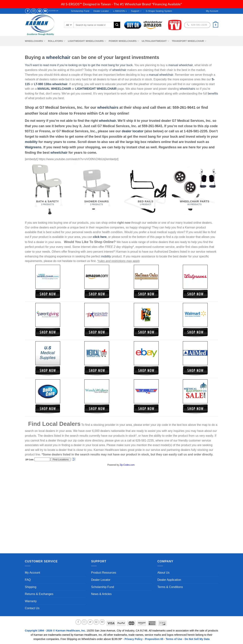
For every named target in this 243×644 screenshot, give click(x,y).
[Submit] (117, 25)
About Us (163, 573)
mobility (31, 142)
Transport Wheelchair (189, 41)
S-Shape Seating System (159, 11)
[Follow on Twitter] (90, 622)
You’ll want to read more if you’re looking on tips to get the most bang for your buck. (79, 65)
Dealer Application (169, 580)
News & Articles (101, 594)
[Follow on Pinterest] (39, 11)
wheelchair (58, 57)
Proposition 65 (154, 639)
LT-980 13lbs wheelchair (51, 84)
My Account (32, 573)
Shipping (31, 587)
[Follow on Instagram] (34, 11)
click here (100, 237)
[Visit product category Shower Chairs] (97, 189)
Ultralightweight (155, 41)
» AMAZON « (120, 11)
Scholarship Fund (80, 11)
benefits (213, 94)
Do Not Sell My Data (197, 639)
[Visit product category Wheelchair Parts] (195, 189)
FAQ (28, 580)
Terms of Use (174, 639)
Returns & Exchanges (39, 594)
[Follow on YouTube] (45, 11)
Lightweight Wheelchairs (87, 41)
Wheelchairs (35, 41)
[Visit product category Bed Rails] (146, 189)
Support (136, 11)
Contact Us (32, 608)
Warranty (31, 601)
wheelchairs (187, 89)
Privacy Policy (134, 639)
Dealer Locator (101, 11)
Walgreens (33, 147)
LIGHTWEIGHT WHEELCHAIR (96, 89)
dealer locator (133, 131)
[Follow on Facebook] (28, 11)
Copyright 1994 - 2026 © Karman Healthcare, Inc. (56, 631)
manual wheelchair (181, 65)
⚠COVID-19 (53, 11)
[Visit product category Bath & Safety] (48, 189)
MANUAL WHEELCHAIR (54, 89)
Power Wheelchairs (124, 41)
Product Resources (104, 573)
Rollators (57, 41)
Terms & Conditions (170, 587)
